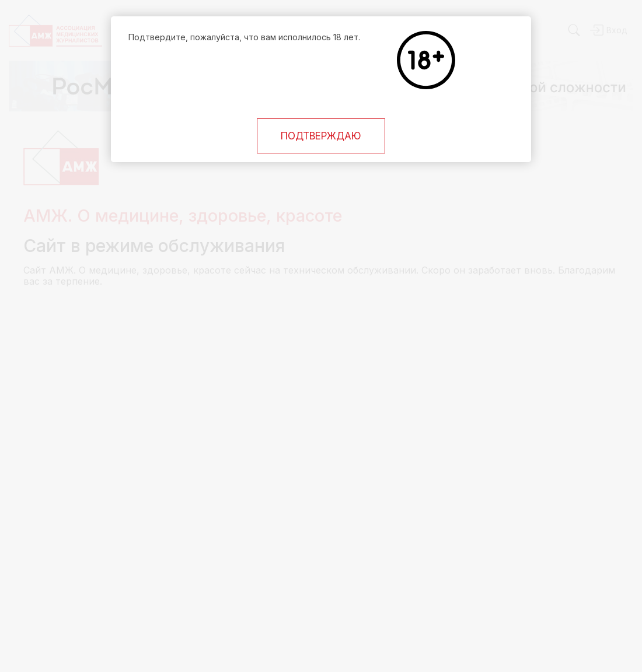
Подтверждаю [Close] (321, 136)
